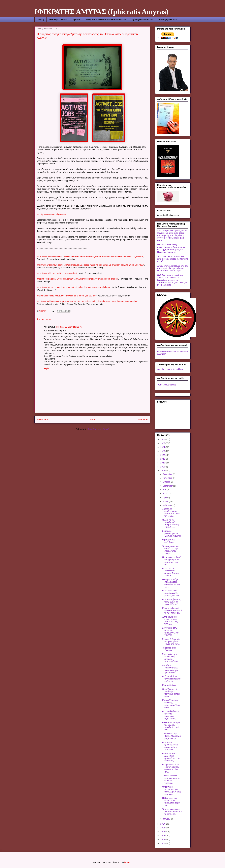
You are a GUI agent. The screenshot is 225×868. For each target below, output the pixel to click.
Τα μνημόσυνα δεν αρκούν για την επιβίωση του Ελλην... (170, 550)
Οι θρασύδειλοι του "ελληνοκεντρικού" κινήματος (171, 679)
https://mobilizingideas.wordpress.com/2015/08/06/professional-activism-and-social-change (77, 279)
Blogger (128, 862)
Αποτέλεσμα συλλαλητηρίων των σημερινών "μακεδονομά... (170, 669)
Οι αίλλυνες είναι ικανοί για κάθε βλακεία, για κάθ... (171, 593)
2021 (163, 459)
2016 (163, 828)
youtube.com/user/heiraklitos (170, 369)
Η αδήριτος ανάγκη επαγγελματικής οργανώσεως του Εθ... (171, 583)
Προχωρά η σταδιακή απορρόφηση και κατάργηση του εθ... (172, 561)
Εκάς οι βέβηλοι (169, 685)
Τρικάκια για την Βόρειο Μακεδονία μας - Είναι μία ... (171, 736)
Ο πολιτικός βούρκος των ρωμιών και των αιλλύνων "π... (172, 602)
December (168, 474)
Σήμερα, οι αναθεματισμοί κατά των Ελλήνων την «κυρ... (172, 512)
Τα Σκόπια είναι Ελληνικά (169, 649)
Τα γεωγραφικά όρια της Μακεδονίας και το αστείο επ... (172, 812)
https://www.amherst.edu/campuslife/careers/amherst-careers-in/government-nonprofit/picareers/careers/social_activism (90, 256)
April (165, 498)
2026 (163, 439)
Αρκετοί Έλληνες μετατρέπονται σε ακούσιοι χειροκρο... (171, 779)
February (167, 505)
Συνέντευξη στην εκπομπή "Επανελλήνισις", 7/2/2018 (171, 631)
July (165, 490)
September (168, 486)
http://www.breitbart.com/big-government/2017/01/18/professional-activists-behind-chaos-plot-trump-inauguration (87, 301)
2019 (163, 467)
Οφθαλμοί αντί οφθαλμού (169, 541)
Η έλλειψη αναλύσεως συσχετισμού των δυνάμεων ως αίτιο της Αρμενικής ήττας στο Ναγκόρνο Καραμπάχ (171, 248)
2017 (163, 824)
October (167, 482)
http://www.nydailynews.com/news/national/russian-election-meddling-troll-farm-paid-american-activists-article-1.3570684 (90, 265)
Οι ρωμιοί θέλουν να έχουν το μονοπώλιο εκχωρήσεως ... (171, 715)
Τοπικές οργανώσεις (168, 20)
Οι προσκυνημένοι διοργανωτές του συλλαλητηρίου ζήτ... (171, 768)
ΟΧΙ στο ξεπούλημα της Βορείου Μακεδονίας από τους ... (171, 726)
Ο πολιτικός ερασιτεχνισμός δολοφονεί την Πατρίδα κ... (170, 746)
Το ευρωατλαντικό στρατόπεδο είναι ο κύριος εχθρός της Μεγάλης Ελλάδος (173, 259)
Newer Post (43, 420)
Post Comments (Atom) (99, 429)
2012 (163, 843)
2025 (163, 443)
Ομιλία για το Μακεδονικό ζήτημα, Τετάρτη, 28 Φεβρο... (171, 524)
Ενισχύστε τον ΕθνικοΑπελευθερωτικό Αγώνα (106, 20)
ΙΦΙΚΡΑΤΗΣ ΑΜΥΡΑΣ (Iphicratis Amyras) (101, 12)
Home (93, 420)
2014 (163, 836)
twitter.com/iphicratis (167, 385)
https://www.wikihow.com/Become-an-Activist (57, 273)
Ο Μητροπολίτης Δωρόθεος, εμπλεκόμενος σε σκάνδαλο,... (171, 757)
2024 (163, 447)
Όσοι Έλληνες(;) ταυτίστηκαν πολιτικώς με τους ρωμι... (171, 693)
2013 (163, 839)
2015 (163, 832)
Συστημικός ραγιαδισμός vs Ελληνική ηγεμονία (172, 533)
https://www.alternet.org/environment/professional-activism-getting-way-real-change (74, 287)
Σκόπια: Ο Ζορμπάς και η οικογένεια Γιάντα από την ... (171, 642)
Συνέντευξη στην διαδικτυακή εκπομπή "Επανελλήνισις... (171, 658)
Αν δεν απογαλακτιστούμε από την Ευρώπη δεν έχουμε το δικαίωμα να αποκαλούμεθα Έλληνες (173, 268)
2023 (163, 451)
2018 (163, 471)
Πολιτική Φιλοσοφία (58, 20)
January (167, 819)
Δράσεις (77, 20)
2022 (163, 455)
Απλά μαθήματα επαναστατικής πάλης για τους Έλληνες (170, 620)
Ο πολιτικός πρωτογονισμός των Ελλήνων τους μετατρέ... (172, 790)
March (166, 501)
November (168, 478)
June (165, 494)
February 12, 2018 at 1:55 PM (69, 327)
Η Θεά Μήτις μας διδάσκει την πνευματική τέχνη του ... (171, 802)
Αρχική (41, 20)
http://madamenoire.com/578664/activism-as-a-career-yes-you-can (66, 296)
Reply (46, 368)
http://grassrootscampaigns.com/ (51, 214)
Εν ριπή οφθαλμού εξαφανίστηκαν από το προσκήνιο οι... (172, 611)
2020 (163, 463)
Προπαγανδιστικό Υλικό (143, 20)
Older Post (142, 420)
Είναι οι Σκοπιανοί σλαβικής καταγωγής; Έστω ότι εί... (171, 704)
